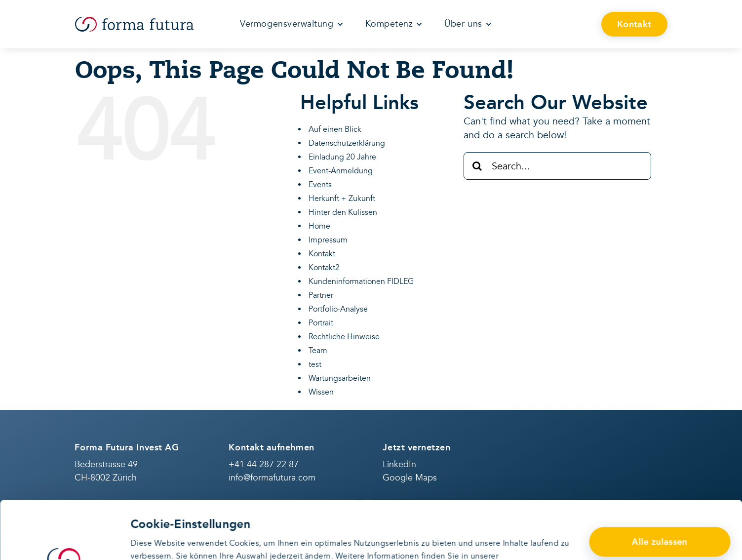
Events (320, 185)
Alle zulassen (660, 484)
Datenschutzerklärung (171, 511)
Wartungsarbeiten (340, 378)
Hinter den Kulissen (343, 212)
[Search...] (557, 166)
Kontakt (322, 254)
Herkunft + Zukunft (342, 199)
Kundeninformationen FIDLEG (361, 281)
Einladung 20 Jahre (342, 157)
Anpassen (660, 518)
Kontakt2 (324, 268)
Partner (321, 295)
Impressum (328, 240)
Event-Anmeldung (341, 171)
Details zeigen (156, 540)
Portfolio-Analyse (338, 309)
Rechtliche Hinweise (344, 337)
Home (319, 226)
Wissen (321, 392)
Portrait (321, 323)
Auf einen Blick (335, 129)
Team (318, 351)
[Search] (477, 166)
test (315, 364)
